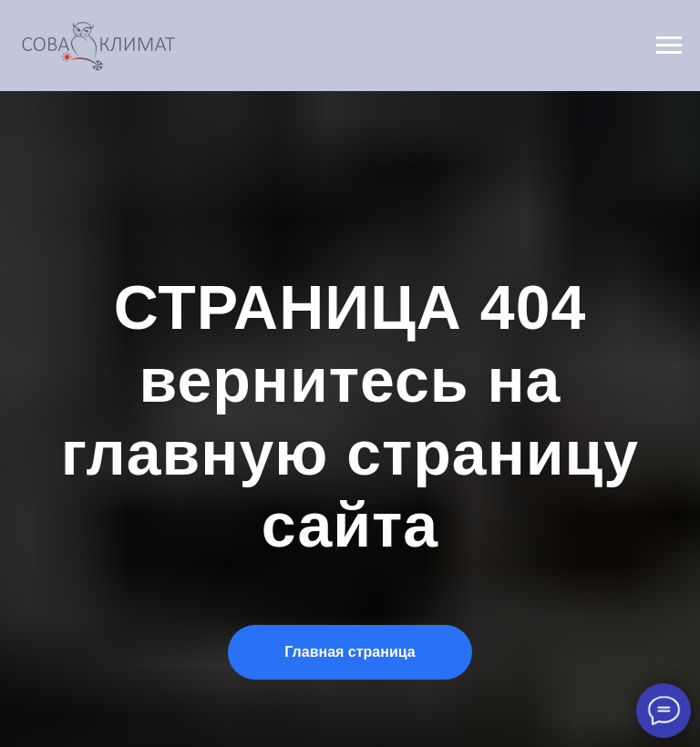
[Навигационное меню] (669, 46)
